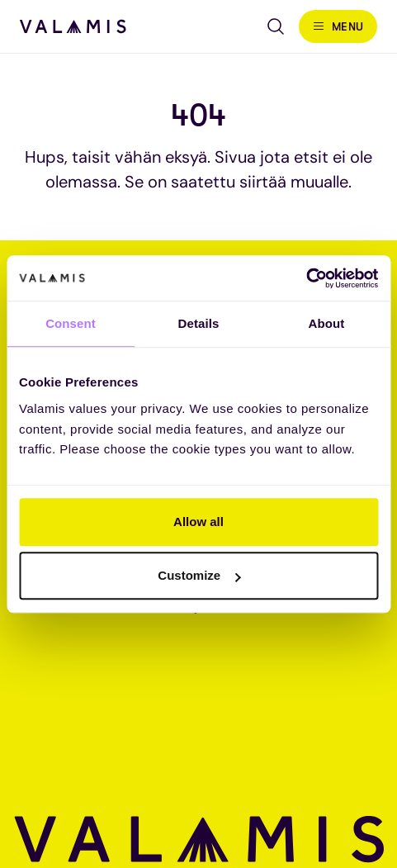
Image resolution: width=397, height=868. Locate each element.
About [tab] (327, 323)
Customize (199, 575)
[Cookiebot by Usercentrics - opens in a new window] (306, 278)
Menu (348, 26)
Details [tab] (199, 323)
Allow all (198, 522)
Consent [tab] (71, 323)
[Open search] (276, 26)
